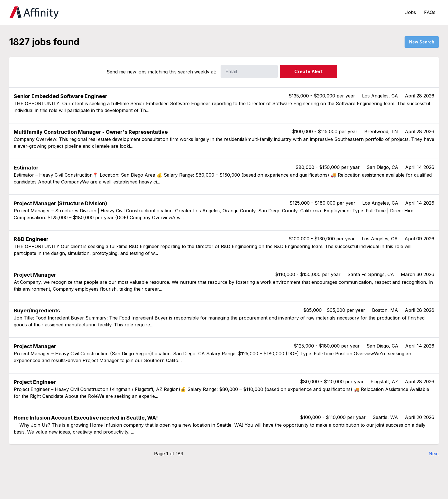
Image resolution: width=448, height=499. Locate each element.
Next (434, 454)
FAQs (430, 12)
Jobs (411, 12)
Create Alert (309, 71)
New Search (422, 42)
